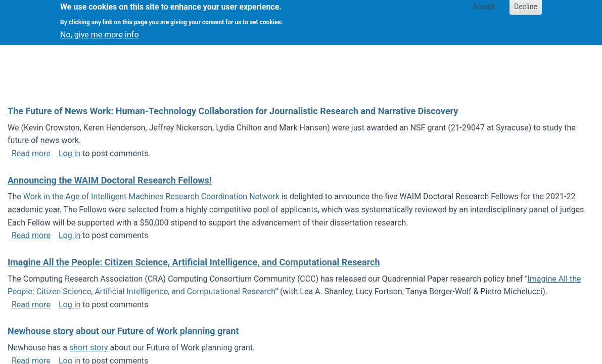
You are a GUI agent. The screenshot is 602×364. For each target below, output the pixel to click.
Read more (31, 153)
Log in (70, 153)
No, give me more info (99, 31)
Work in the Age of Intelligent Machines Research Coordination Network (151, 196)
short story (89, 348)
